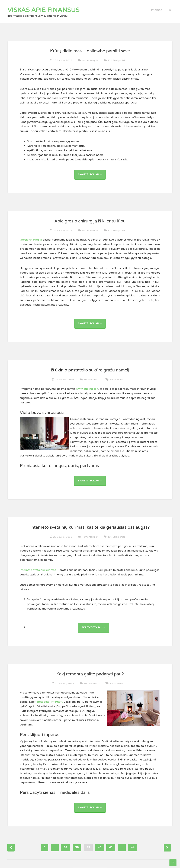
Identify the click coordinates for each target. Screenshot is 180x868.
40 (99, 847)
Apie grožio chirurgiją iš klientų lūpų (90, 221)
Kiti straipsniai (117, 60)
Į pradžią (156, 10)
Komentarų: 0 (90, 60)
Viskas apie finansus (43, 10)
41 (111, 847)
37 (66, 847)
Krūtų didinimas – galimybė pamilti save (90, 51)
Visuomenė (117, 380)
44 (133, 847)
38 (77, 847)
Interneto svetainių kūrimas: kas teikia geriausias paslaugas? (90, 527)
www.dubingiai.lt (87, 389)
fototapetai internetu (49, 702)
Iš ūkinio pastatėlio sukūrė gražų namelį (90, 370)
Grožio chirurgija (31, 240)
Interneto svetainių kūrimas (38, 570)
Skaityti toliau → (92, 176)
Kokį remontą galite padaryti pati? (90, 674)
